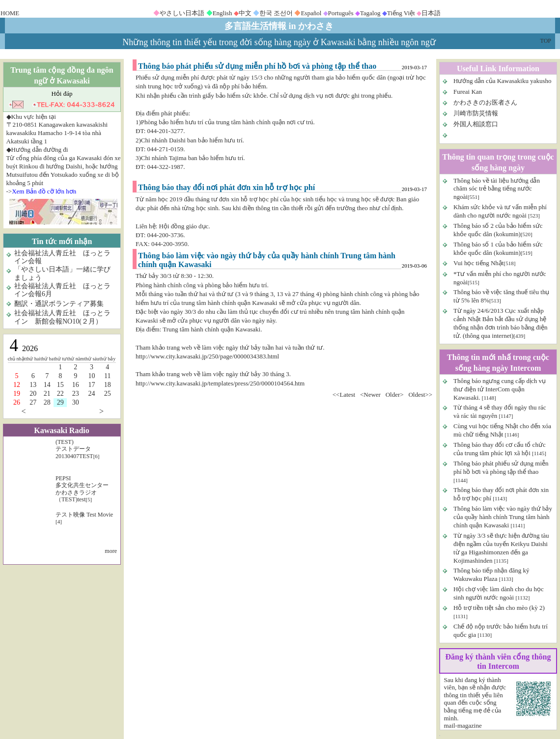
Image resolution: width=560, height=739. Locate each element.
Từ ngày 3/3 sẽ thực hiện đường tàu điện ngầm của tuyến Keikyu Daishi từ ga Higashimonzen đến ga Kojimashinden (501, 548)
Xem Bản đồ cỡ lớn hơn (44, 191)
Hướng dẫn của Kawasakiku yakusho (503, 81)
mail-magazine (463, 725)
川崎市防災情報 (476, 113)
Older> (395, 395)
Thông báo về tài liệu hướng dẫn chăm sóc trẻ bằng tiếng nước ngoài (497, 189)
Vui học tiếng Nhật (478, 263)
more (111, 551)
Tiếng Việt (401, 13)
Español (311, 13)
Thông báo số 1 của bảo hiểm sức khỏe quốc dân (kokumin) (498, 248)
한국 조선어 (276, 13)
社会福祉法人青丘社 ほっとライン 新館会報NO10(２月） (62, 317)
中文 (245, 13)
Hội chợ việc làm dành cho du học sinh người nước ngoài (499, 593)
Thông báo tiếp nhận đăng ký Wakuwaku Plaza (491, 575)
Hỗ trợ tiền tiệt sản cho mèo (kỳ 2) (499, 608)
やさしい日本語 (182, 13)
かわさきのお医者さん (485, 102)
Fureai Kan (468, 92)
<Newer (370, 395)
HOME (10, 13)
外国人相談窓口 (476, 124)
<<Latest (344, 395)
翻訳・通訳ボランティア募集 (59, 304)
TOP (546, 41)
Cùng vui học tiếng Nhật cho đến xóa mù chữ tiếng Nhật (502, 430)
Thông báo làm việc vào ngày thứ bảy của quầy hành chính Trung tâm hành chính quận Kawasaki (503, 517)
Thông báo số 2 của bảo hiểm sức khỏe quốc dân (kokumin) (498, 230)
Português (341, 13)
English (223, 13)
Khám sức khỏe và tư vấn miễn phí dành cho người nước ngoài (500, 211)
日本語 (431, 13)
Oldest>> (420, 395)
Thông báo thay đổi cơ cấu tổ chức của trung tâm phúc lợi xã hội (500, 449)
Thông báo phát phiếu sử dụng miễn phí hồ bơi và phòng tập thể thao (501, 467)
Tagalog (370, 13)
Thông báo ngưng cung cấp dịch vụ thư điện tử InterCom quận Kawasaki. (500, 389)
